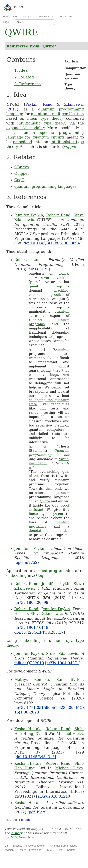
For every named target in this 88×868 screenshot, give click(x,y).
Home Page (10, 17)
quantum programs (49, 286)
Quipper (69, 147)
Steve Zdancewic (46, 614)
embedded (22, 142)
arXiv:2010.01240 (54, 796)
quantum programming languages (45, 186)
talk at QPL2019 (29, 663)
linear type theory (45, 118)
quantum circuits (49, 137)
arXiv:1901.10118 (32, 628)
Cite (49, 850)
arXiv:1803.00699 (32, 603)
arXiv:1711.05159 (32, 708)
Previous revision (36, 846)
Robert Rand (58, 215)
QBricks (21, 167)
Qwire (45, 501)
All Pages (26, 17)
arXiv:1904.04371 (63, 663)
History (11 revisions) (30, 850)
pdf (32, 812)
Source (71, 850)
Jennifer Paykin (29, 215)
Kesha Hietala (28, 729)
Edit (7, 846)
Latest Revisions (45, 17)
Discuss (18, 846)
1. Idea (21, 70)
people (26, 820)
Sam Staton (70, 680)
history (17, 833)
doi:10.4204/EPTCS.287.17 (39, 632)
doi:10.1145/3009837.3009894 (52, 243)
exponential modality (25, 128)
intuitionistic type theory (42, 123)
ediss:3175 (39, 269)
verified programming (53, 571)
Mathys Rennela (31, 680)
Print (59, 850)
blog (41, 812)
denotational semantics (49, 531)
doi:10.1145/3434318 (35, 757)
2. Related (24, 77)
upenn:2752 (26, 562)
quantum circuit (46, 114)
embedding (16, 575)
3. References (27, 84)
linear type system (46, 514)
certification (73, 114)
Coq (55, 505)
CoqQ (19, 180)
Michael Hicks (70, 734)
